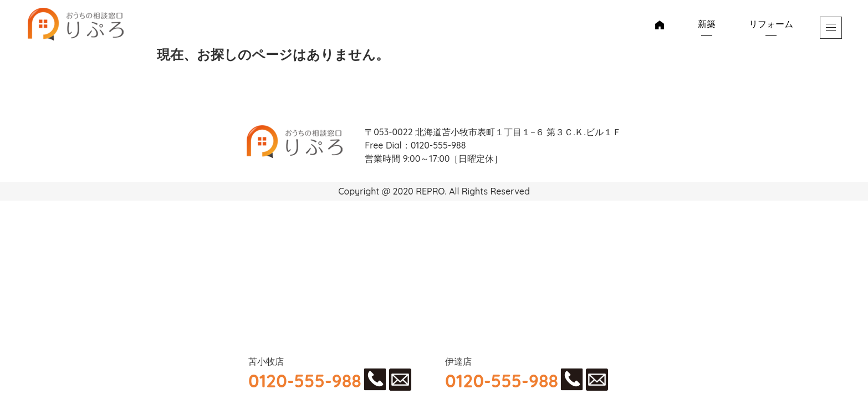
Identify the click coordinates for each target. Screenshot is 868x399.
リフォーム (771, 24)
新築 (707, 24)
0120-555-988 (305, 381)
